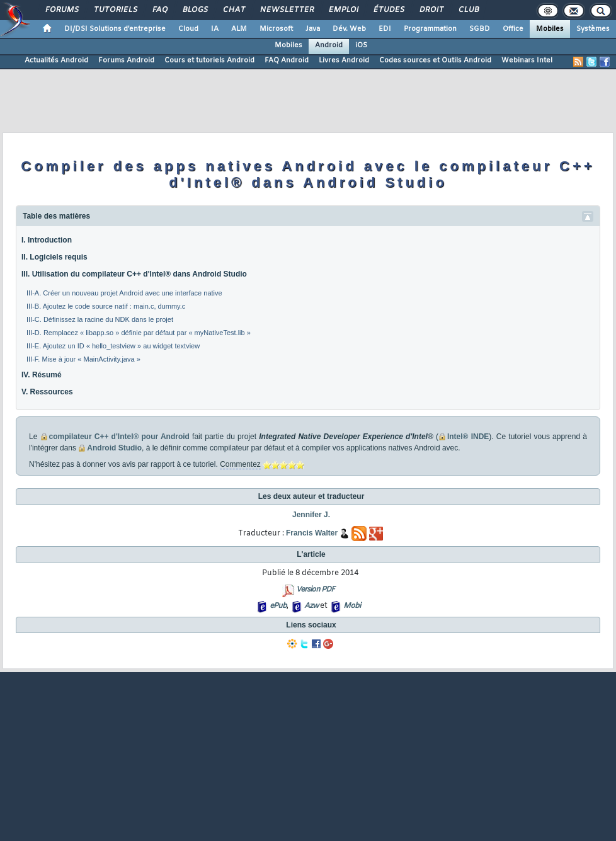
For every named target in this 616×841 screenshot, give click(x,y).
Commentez (240, 464)
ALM (239, 29)
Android (329, 45)
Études (388, 10)
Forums (61, 10)
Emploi (343, 10)
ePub (278, 606)
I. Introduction (47, 240)
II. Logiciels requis (54, 257)
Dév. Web (349, 29)
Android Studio (114, 448)
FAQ (159, 10)
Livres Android (344, 60)
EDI (385, 29)
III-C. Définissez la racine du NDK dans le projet (100, 319)
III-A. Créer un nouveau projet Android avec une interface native (124, 293)
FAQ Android (287, 60)
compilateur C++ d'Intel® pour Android (119, 437)
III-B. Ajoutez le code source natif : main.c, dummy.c (106, 306)
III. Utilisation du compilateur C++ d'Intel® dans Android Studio (134, 274)
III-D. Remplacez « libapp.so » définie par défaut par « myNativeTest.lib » (139, 333)
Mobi (352, 606)
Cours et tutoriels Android (209, 60)
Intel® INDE (468, 437)
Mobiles (550, 29)
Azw (311, 606)
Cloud (188, 29)
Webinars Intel (527, 60)
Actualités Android (56, 60)
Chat (233, 10)
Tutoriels (115, 10)
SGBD (480, 29)
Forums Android (126, 60)
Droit (431, 10)
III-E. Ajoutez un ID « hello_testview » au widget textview (113, 346)
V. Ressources (47, 392)
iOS (361, 45)
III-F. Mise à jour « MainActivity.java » (83, 359)
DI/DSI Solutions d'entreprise (115, 29)
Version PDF (315, 590)
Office (513, 29)
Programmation (430, 29)
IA (215, 29)
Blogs (195, 10)
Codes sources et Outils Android (435, 60)
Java (313, 29)
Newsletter (286, 10)
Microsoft (276, 29)
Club (468, 10)
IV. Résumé (42, 375)
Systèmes (593, 29)
